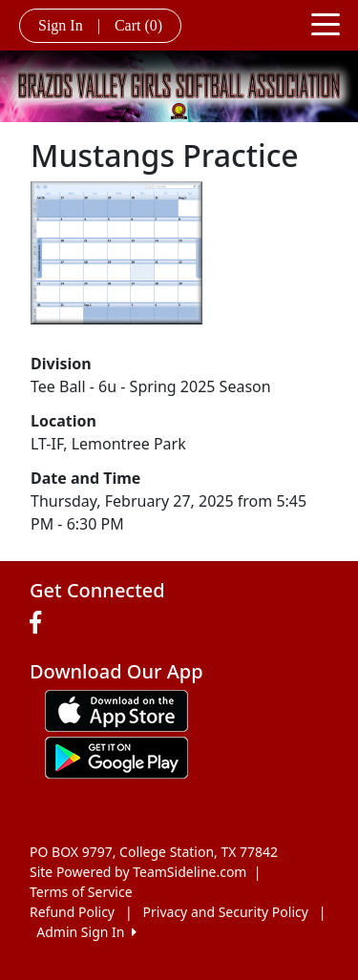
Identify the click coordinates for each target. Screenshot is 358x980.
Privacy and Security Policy (226, 912)
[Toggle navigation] (326, 23)
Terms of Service (81, 892)
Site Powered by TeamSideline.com (138, 872)
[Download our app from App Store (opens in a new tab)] (116, 709)
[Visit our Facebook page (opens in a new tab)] (40, 623)
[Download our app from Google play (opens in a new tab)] (116, 756)
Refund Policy (72, 912)
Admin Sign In (86, 932)
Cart (138, 25)
